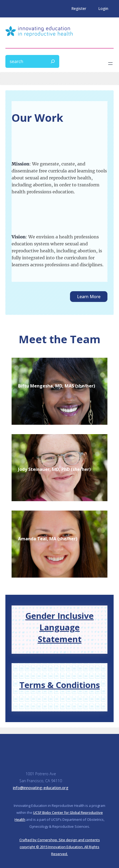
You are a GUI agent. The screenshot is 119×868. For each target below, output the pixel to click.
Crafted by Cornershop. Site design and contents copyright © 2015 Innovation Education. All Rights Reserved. (60, 847)
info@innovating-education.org (41, 788)
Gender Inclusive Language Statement (59, 627)
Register (79, 8)
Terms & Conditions (60, 685)
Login (103, 8)
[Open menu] (110, 64)
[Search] (53, 61)
